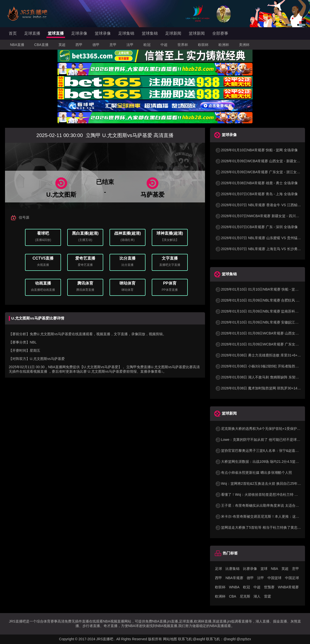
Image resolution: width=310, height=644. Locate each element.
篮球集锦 (150, 33)
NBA (275, 569)
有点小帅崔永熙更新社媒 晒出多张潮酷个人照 (253, 473)
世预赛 (269, 587)
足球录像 (79, 33)
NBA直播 (17, 45)
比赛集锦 (232, 569)
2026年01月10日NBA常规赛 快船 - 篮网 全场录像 (256, 150)
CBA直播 (41, 45)
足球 (218, 569)
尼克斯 (245, 596)
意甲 (113, 45)
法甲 (130, 45)
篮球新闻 (197, 33)
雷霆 (267, 596)
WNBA (234, 587)
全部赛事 (220, 33)
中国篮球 (274, 578)
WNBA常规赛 (288, 587)
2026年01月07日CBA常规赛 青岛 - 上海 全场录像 (256, 194)
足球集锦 (126, 33)
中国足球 (292, 578)
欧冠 (147, 45)
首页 (13, 33)
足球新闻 (173, 33)
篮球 (264, 569)
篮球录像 (103, 33)
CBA (233, 596)
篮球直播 (56, 33)
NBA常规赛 (234, 578)
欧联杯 (203, 45)
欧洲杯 (224, 45)
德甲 (96, 45)
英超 (62, 45)
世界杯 (183, 45)
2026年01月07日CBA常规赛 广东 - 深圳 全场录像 (256, 227)
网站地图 (170, 639)
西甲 (79, 45)
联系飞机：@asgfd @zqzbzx (228, 639)
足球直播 (32, 33)
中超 (164, 45)
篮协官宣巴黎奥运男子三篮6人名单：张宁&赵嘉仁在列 (260, 451)
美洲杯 (244, 45)
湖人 (257, 596)
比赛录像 (250, 569)
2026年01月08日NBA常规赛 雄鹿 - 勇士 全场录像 (256, 183)
